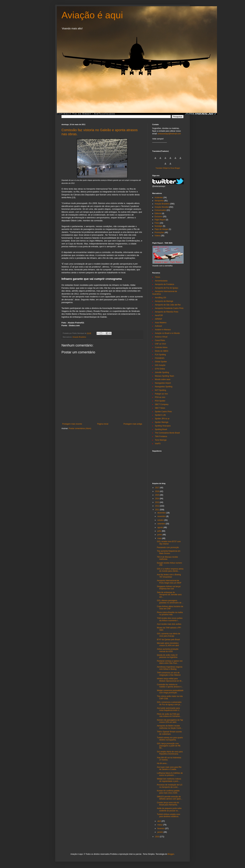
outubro (161, 520)
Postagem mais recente (72, 424)
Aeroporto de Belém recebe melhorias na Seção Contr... (170, 727)
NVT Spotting (160, 390)
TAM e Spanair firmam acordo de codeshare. (169, 733)
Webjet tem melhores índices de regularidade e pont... (169, 780)
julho (160, 531)
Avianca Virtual (161, 337)
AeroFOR (159, 315)
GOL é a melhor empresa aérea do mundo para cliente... (170, 570)
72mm (157, 277)
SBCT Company (162, 404)
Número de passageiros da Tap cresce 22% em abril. (170, 721)
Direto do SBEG (162, 351)
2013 (158, 502)
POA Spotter (160, 401)
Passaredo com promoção (168, 547)
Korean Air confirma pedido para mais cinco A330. (168, 792)
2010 (158, 837)
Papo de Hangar (161, 229)
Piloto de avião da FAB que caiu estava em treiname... (169, 715)
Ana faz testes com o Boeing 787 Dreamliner (169, 576)
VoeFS (158, 444)
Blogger (171, 854)
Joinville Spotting (162, 372)
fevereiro (161, 828)
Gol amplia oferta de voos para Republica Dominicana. (170, 753)
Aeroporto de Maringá (164, 301)
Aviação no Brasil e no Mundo (167, 333)
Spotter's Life (160, 415)
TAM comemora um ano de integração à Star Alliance (169, 674)
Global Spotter (161, 362)
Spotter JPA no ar (162, 419)
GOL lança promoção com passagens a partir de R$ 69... (169, 746)
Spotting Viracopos (163, 426)
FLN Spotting (160, 355)
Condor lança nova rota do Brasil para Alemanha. (168, 804)
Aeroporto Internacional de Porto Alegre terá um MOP (169, 582)
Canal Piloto (160, 340)
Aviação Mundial (161, 207)
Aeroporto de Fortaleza (165, 284)
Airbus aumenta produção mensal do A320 (168, 650)
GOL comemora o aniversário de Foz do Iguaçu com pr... (169, 703)
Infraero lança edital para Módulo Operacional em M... (170, 680)
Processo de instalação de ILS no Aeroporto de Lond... (170, 786)
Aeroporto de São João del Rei (168, 305)
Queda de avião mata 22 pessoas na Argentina (167, 656)
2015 (158, 495)
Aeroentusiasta (161, 281)
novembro (162, 516)
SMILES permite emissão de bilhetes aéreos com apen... (170, 798)
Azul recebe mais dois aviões (169, 624)
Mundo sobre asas (163, 379)
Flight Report (160, 220)
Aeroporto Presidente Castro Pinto (169, 308)
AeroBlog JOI (160, 298)
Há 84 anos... (162, 763)
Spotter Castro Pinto (163, 412)
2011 (158, 510)
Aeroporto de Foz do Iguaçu (167, 288)
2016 (158, 491)
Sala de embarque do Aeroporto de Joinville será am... (169, 595)
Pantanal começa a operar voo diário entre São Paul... (170, 662)
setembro (162, 524)
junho (160, 535)
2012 (158, 506)
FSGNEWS (160, 358)
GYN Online (160, 369)
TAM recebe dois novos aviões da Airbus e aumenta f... (170, 619)
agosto (160, 527)
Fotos (157, 223)
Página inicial (103, 424)
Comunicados (160, 210)
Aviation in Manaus (163, 330)
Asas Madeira (161, 323)
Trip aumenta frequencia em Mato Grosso (169, 552)
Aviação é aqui (92, 15)
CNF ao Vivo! (160, 344)
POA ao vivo (160, 397)
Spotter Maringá (162, 422)
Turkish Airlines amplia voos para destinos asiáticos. (168, 815)
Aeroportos (159, 201)
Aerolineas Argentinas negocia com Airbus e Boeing (170, 668)
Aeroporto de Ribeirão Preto (167, 312)
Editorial (158, 213)
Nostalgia (158, 226)
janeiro (160, 832)
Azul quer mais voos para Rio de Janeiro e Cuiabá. (169, 768)
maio (160, 538)
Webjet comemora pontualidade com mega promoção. (170, 692)
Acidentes (159, 198)
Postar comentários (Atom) (80, 428)
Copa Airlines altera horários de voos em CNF (170, 608)
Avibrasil (158, 326)
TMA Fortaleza (161, 436)
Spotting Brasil (161, 429)
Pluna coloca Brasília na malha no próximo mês (170, 613)
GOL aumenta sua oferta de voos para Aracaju (168, 635)
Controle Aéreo (161, 347)
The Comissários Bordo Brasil (167, 433)
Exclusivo (159, 217)
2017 (158, 488)
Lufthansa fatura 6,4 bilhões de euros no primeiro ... (170, 774)
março (160, 825)
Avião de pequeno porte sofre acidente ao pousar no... (169, 809)
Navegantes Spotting (164, 387)
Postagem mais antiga (133, 424)
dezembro (162, 513)
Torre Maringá (161, 440)
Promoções (159, 232)
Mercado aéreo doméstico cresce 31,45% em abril (168, 644)
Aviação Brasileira (79, 337)
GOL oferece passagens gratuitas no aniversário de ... (170, 602)
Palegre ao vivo (161, 394)
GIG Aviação (160, 365)
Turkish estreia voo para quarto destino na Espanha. (170, 739)
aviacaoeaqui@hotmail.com (169, 134)
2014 (158, 499)
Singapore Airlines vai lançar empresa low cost (169, 588)
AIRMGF (159, 319)
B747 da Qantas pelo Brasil (168, 640)
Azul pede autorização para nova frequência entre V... (169, 709)
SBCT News (160, 408)
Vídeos (157, 236)
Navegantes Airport (163, 383)
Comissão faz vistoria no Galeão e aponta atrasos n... (170, 686)
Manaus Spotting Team (165, 376)
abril (159, 821)
